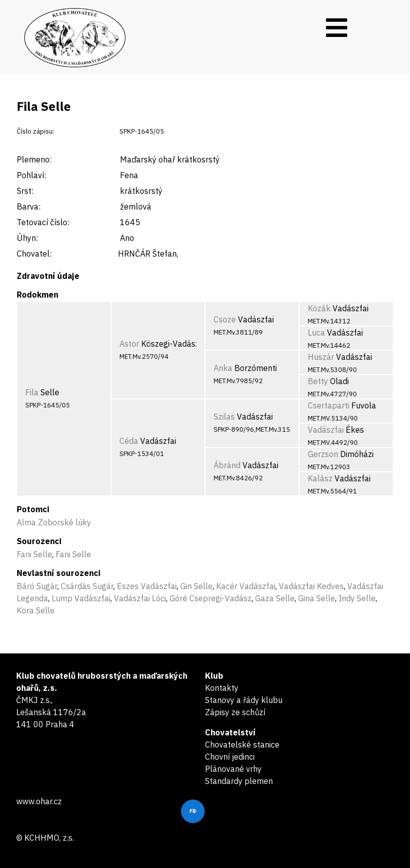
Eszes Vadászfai (147, 586)
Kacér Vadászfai (246, 586)
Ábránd (227, 465)
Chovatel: (34, 254)
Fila (32, 392)
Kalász (320, 478)
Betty (318, 381)
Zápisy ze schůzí (235, 712)
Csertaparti (329, 405)
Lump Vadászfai (81, 598)
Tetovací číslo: (43, 222)
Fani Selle (34, 554)
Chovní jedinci (230, 757)
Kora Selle (36, 610)
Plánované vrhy (233, 769)
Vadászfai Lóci (140, 598)
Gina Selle (317, 598)
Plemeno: (34, 159)
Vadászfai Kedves (311, 586)
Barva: (29, 206)
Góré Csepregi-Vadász (211, 598)
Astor (129, 344)
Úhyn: (27, 238)
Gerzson (323, 454)
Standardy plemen (239, 781)
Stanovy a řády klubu (244, 700)
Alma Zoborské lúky (54, 522)
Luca (316, 333)
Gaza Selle (275, 598)
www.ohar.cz (39, 801)
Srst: (25, 191)
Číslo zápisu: (35, 131)
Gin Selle (196, 586)
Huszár (321, 357)
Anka (223, 368)
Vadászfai (326, 430)
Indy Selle (357, 598)
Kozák (319, 308)
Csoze (225, 319)
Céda (129, 441)
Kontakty (222, 688)
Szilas (224, 417)
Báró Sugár (37, 586)
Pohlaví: (31, 175)
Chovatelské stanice (242, 745)
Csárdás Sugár (87, 586)
